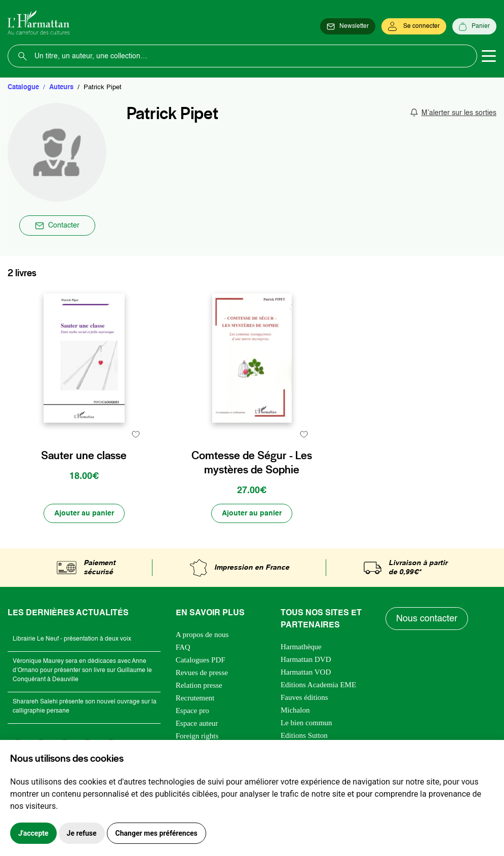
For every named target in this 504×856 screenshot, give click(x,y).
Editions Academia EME (318, 685)
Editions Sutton (304, 735)
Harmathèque (301, 647)
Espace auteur (197, 723)
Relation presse (199, 685)
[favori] (136, 434)
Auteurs (61, 87)
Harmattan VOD (306, 672)
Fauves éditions (304, 697)
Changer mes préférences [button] (157, 833)
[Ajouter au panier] (84, 513)
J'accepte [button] (33, 833)
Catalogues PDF (201, 660)
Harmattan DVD (306, 659)
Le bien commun (306, 723)
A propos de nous (202, 635)
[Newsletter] (348, 26)
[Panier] (474, 26)
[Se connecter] (414, 26)
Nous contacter (427, 619)
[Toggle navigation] (489, 56)
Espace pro (192, 711)
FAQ (183, 647)
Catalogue (23, 87)
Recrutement (195, 698)
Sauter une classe (84, 455)
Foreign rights (197, 736)
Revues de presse (202, 673)
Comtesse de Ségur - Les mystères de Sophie (252, 462)
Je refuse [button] (82, 833)
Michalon (295, 710)
